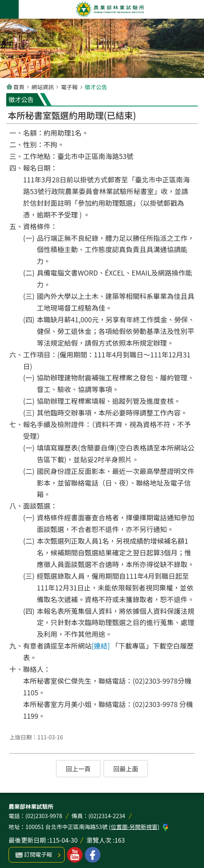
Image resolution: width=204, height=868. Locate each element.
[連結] (101, 646)
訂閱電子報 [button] (38, 854)
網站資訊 (43, 87)
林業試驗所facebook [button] (93, 855)
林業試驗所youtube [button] (75, 855)
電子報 (69, 87)
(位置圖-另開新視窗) (134, 826)
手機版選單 (9, 9)
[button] (78, 769)
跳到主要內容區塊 (4, 4)
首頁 (19, 87)
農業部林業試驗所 (110, 9)
